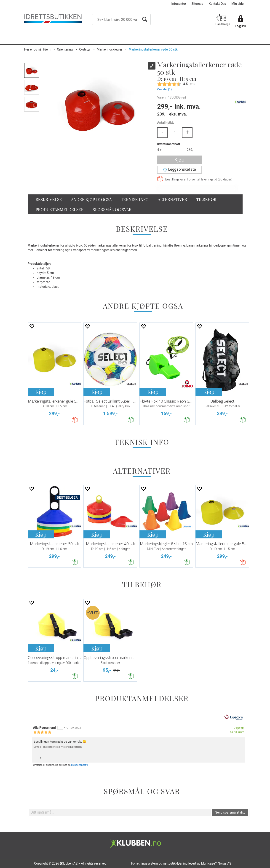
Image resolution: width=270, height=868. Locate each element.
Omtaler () (165, 89)
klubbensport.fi (79, 765)
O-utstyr (85, 49)
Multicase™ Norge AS (216, 863)
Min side (237, 4)
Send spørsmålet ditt (230, 812)
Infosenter (179, 4)
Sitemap (197, 4)
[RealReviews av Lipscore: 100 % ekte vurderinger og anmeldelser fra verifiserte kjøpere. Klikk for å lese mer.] (234, 717)
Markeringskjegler (109, 49)
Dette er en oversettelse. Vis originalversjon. (58, 747)
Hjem (47, 49)
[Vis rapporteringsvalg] (240, 757)
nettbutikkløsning (175, 863)
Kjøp (179, 160)
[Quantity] (175, 132)
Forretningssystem (144, 863)
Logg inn (241, 26)
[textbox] (120, 812)
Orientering (65, 49)
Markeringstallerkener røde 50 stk (153, 49)
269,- (190, 150)
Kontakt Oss (217, 4)
